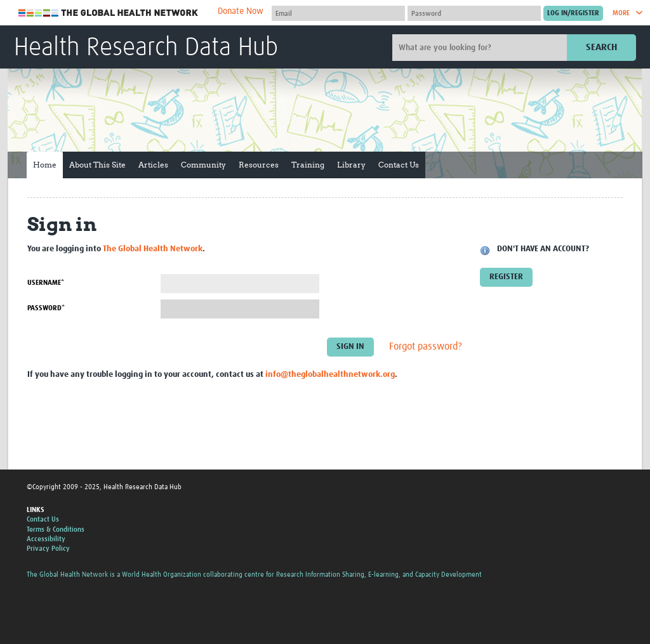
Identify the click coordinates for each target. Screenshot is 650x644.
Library (351, 165)
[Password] (474, 13)
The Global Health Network (109, 13)
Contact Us (399, 165)
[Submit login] (573, 13)
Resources (259, 165)
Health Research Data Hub (146, 48)
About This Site (97, 165)
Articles (153, 165)
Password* (46, 308)
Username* (46, 283)
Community (203, 165)
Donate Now (241, 11)
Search (601, 47)
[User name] (338, 13)
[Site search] (481, 48)
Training (308, 165)
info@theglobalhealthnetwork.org (330, 375)
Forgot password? (426, 347)
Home (45, 165)
